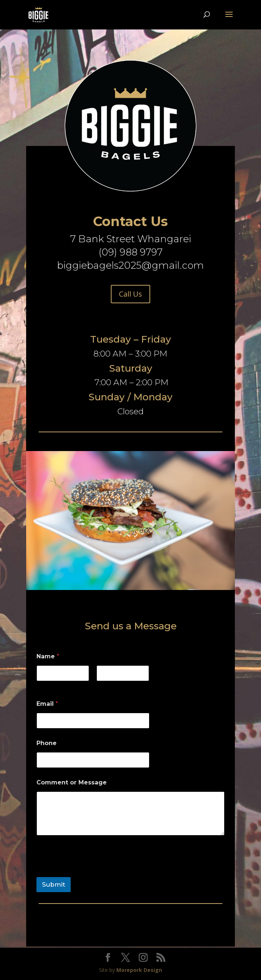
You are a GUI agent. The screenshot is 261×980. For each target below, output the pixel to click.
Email (47, 704)
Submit (54, 884)
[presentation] (92, 872)
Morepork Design (139, 970)
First (42, 686)
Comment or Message (72, 782)
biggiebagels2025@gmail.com (130, 265)
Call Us (130, 294)
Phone (47, 743)
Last (102, 686)
